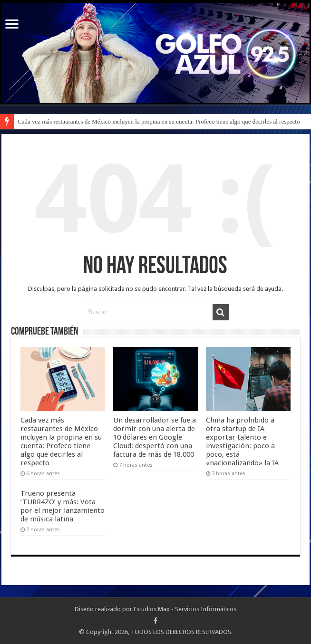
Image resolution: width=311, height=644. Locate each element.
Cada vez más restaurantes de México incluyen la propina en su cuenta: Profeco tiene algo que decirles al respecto (159, 121)
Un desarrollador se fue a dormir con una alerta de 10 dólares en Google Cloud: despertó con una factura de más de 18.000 (155, 437)
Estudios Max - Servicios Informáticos (185, 609)
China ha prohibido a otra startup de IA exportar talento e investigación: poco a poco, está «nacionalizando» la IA (242, 442)
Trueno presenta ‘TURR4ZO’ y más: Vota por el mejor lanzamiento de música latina (63, 506)
